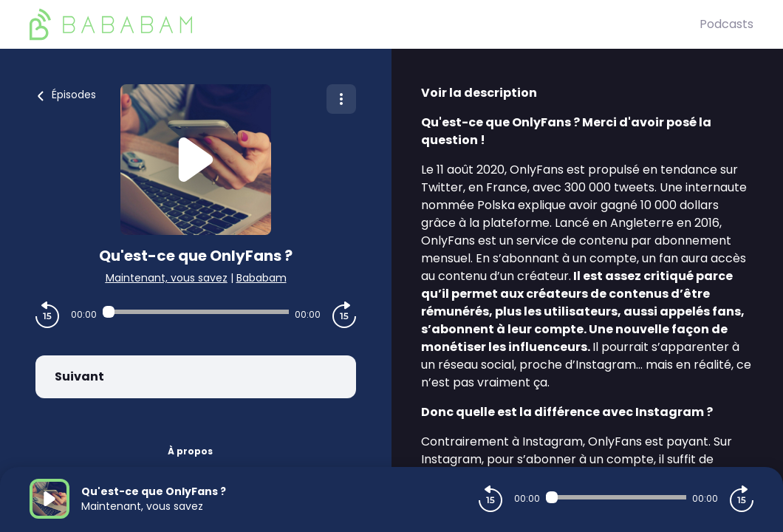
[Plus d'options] (341, 99)
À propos (190, 451)
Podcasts (726, 24)
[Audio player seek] (196, 312)
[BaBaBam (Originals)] (365, 24)
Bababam (261, 278)
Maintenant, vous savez (167, 278)
